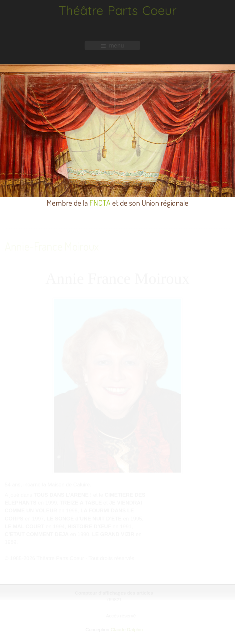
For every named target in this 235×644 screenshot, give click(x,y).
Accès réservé (121, 616)
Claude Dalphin (126, 629)
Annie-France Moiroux (52, 246)
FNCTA (100, 203)
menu (112, 45)
